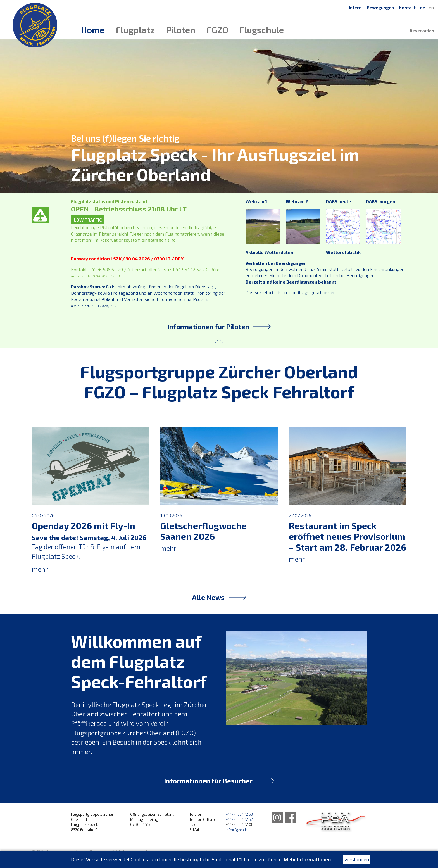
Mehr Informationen (307, 859)
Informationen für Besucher (219, 781)
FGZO (218, 30)
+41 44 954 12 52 (239, 819)
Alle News (219, 597)
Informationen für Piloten (219, 326)
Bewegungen (380, 7)
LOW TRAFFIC (88, 220)
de (422, 7)
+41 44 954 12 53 (239, 814)
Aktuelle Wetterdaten (269, 252)
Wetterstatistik (343, 252)
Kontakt (407, 7)
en (431, 7)
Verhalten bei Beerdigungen (276, 263)
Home (93, 30)
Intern (355, 7)
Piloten (181, 30)
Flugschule (262, 30)
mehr (40, 569)
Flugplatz (135, 30)
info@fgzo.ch (236, 830)
